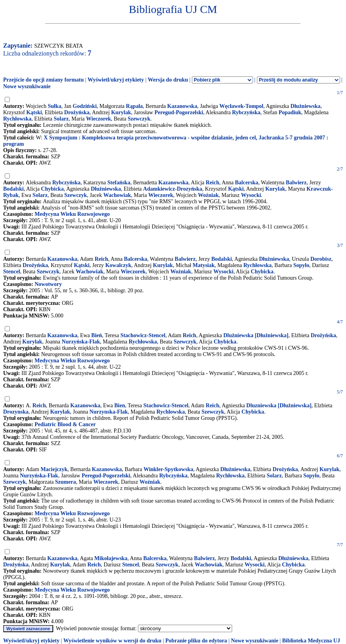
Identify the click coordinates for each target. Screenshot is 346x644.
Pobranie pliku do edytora (196, 641)
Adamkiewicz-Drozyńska (173, 189)
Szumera (66, 482)
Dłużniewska (305, 106)
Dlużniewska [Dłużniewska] (256, 335)
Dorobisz (321, 259)
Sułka (54, 106)
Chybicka (52, 189)
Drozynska (16, 412)
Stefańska (119, 183)
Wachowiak (117, 195)
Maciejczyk (54, 469)
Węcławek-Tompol (241, 106)
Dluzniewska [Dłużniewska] (279, 406)
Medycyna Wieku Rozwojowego (72, 214)
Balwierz (296, 183)
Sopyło (301, 265)
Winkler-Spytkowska (168, 469)
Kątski (34, 112)
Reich (212, 183)
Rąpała (135, 106)
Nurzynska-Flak (109, 412)
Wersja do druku (168, 80)
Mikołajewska (111, 558)
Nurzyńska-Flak (81, 342)
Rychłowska (17, 119)
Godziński (85, 106)
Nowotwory (48, 284)
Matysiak (204, 265)
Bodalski (13, 189)
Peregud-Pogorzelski (179, 112)
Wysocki (251, 195)
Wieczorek (98, 119)
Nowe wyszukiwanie (27, 86)
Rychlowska (171, 412)
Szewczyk (139, 119)
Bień (97, 335)
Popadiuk (290, 112)
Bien (120, 406)
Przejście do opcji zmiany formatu (44, 80)
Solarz (61, 119)
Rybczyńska (246, 112)
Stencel (12, 272)
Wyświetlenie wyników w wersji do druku (113, 641)
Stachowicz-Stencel (143, 335)
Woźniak (208, 195)
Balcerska (246, 183)
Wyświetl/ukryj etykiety (116, 80)
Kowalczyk (118, 265)
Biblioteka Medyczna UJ (311, 641)
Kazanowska (182, 106)
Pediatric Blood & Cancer (65, 424)
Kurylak (121, 112)
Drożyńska (77, 112)
